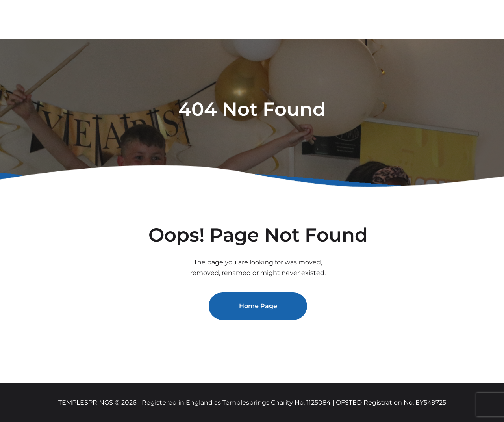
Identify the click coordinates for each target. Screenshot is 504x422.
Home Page (258, 306)
